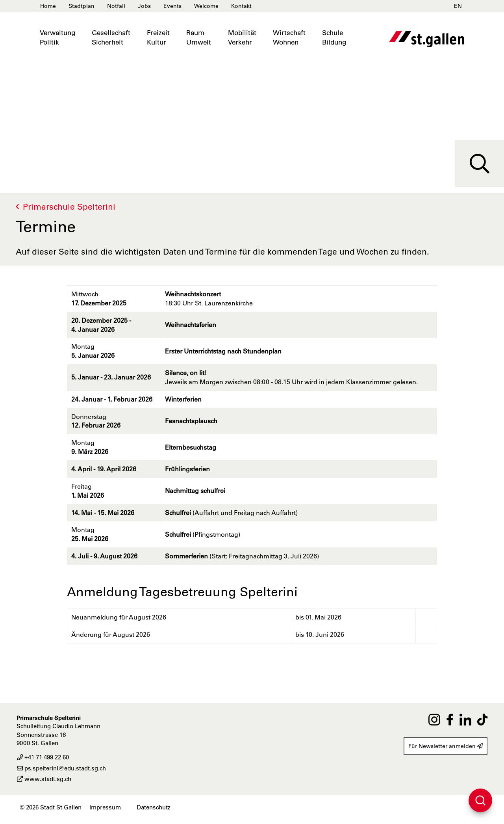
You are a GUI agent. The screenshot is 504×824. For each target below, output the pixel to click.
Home (48, 6)
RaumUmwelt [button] (199, 37)
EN (458, 6)
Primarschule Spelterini (69, 207)
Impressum (105, 807)
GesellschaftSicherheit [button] (111, 37)
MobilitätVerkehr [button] (242, 37)
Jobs (144, 6)
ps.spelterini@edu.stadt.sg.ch (61, 768)
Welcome (206, 6)
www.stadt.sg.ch (44, 779)
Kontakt (241, 6)
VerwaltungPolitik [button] (57, 37)
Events (172, 6)
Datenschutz (154, 807)
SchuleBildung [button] (334, 37)
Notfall (116, 6)
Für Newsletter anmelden (446, 746)
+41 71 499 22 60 (43, 757)
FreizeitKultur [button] (158, 37)
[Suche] (479, 164)
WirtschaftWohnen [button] (289, 37)
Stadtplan (82, 6)
